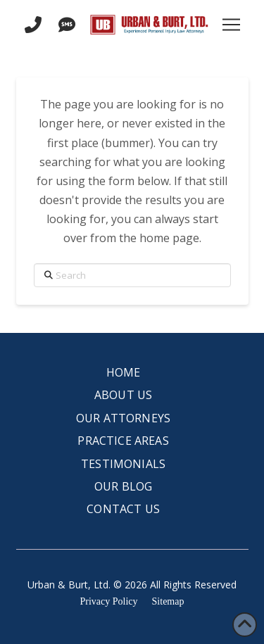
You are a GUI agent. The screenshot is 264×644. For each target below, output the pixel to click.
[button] (232, 25)
